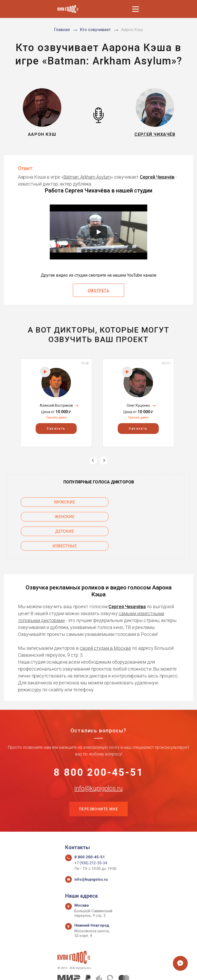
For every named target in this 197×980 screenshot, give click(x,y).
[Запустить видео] (98, 232)
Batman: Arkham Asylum (87, 177)
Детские (49, 517)
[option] (56, 403)
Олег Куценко (138, 405)
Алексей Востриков (56, 405)
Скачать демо (56, 418)
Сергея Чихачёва (127, 577)
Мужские (49, 502)
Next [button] (104, 460)
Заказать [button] (56, 429)
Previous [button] (93, 460)
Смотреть (98, 290)
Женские (148, 502)
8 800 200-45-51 (99, 744)
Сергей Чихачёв (157, 177)
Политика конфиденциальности (96, 970)
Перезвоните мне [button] (98, 781)
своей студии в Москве (105, 619)
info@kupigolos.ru (98, 760)
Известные (148, 517)
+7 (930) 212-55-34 (91, 836)
